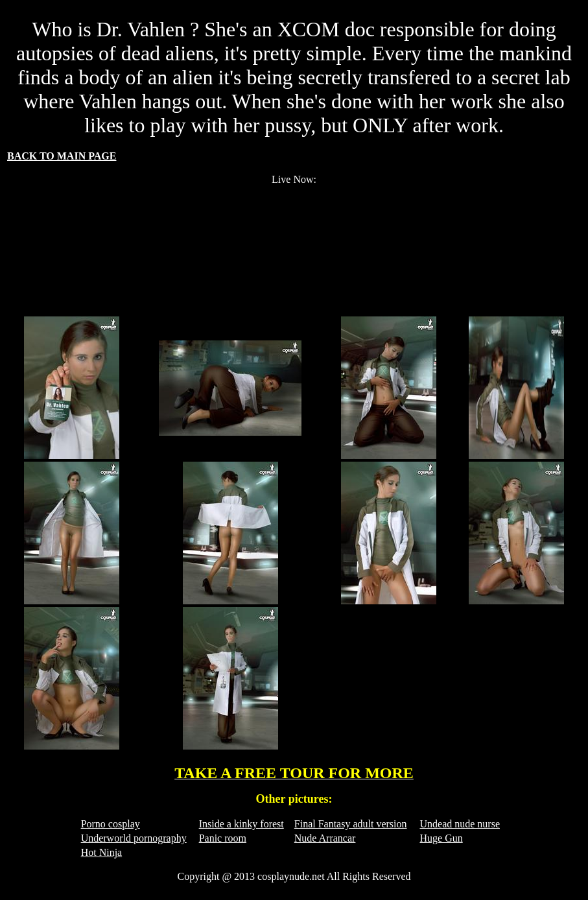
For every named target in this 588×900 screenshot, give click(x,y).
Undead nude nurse (460, 824)
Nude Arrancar (325, 838)
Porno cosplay (111, 824)
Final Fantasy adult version (351, 824)
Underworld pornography (134, 838)
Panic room (223, 838)
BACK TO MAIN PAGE (62, 156)
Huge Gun (441, 838)
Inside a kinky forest (241, 824)
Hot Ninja (102, 852)
